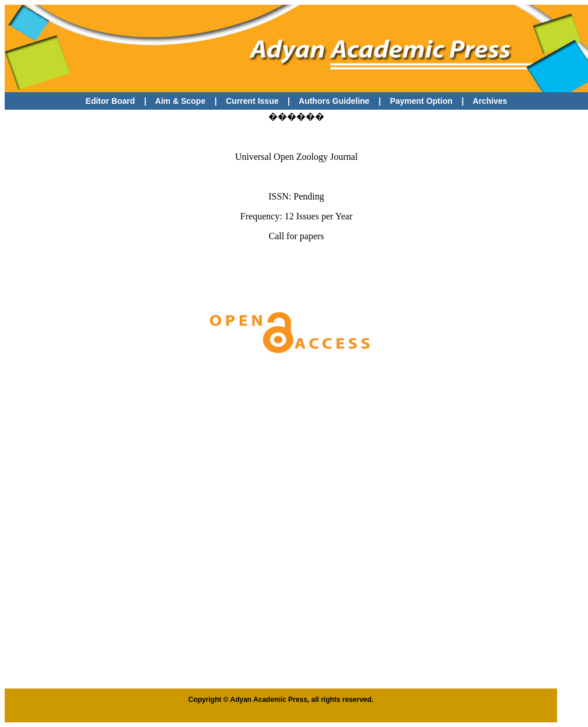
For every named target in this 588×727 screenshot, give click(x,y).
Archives (490, 101)
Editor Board (111, 101)
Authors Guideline (334, 101)
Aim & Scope (180, 101)
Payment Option (421, 101)
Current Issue (253, 101)
